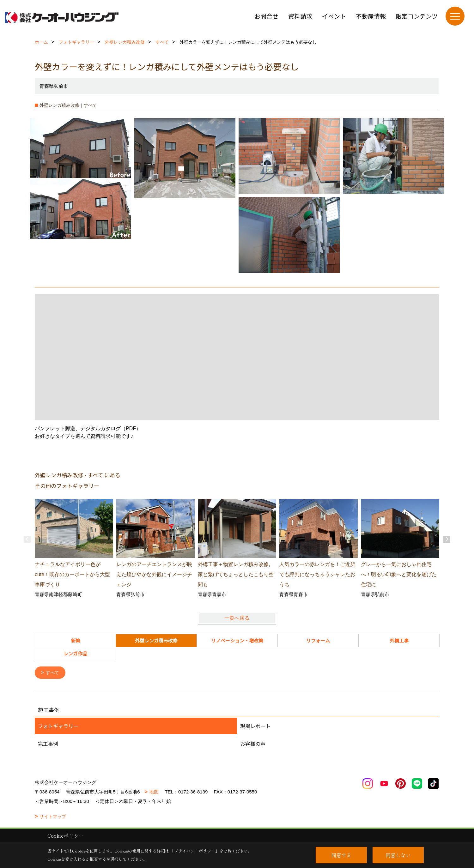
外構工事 (399, 640)
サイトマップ (53, 817)
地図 (154, 792)
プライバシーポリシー (195, 851)
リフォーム (318, 640)
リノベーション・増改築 (237, 640)
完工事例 (48, 744)
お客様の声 (253, 744)
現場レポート (255, 726)
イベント (334, 16)
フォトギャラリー (58, 726)
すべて (54, 673)
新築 (76, 640)
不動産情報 (371, 16)
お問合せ (266, 16)
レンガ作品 (75, 653)
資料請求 (300, 16)
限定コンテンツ (417, 16)
